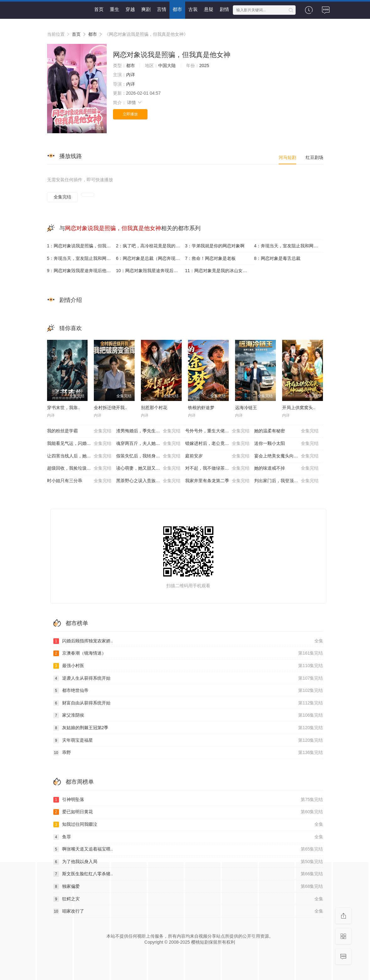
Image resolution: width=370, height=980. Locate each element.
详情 (135, 103)
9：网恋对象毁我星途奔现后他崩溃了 (82, 271)
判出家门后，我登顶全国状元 (286, 481)
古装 (193, 9)
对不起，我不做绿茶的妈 (217, 468)
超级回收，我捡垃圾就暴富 (79, 468)
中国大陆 (167, 66)
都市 (177, 9)
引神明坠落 (188, 800)
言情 (162, 9)
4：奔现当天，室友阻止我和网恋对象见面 (289, 246)
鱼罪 (188, 837)
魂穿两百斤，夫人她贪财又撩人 (148, 444)
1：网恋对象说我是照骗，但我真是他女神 (82, 246)
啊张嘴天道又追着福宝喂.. (188, 849)
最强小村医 (188, 666)
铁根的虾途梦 (201, 408)
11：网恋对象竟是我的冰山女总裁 (218, 271)
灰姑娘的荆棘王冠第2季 (188, 728)
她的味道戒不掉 (286, 468)
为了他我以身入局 (188, 862)
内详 (131, 75)
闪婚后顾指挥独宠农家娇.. (188, 641)
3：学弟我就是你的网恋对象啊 (215, 246)
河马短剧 (287, 157)
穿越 (130, 9)
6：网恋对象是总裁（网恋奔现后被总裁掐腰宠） (151, 258)
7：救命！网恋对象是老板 (211, 258)
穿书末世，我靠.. (64, 408)
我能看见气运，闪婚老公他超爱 (79, 444)
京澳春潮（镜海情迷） (188, 653)
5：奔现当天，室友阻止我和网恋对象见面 (82, 258)
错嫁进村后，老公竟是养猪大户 (217, 444)
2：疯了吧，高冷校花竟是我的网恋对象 (151, 246)
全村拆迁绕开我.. (110, 408)
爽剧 (146, 9)
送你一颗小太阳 (286, 444)
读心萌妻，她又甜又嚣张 (148, 468)
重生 (115, 9)
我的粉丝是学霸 (79, 431)
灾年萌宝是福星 (188, 740)
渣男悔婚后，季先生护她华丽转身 (149, 431)
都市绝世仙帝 (188, 691)
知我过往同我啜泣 (188, 825)
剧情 (224, 9)
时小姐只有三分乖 (79, 481)
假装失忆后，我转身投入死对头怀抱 (151, 456)
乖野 (188, 753)
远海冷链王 (246, 408)
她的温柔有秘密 (286, 431)
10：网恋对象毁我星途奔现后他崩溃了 (151, 271)
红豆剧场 (314, 157)
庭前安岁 (217, 456)
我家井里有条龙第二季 (217, 481)
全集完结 (62, 197)
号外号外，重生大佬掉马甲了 (217, 431)
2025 (204, 66)
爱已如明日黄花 (188, 812)
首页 (99, 9)
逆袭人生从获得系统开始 (188, 678)
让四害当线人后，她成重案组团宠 (80, 456)
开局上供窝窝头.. (299, 408)
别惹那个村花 (154, 408)
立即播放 (130, 114)
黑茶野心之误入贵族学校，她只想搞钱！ (151, 481)
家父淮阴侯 (188, 715)
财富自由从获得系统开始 (188, 703)
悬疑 (209, 9)
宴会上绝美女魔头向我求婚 (286, 456)
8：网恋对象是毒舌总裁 (277, 258)
